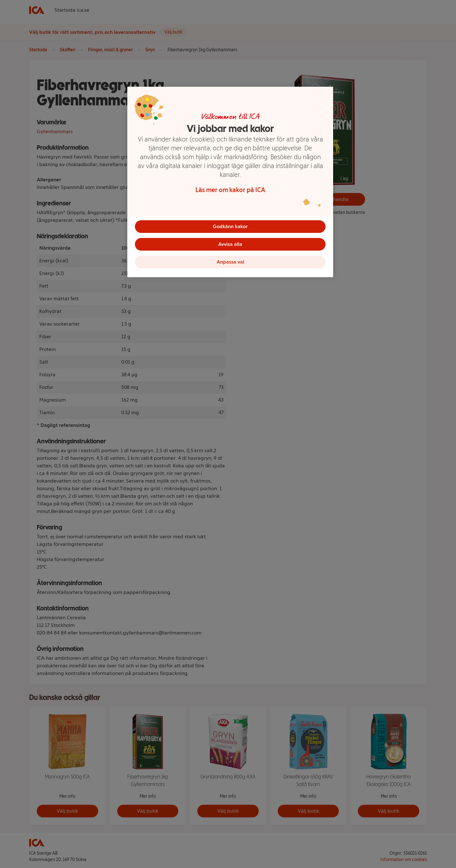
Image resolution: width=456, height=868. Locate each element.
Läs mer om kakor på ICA (230, 190)
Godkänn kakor (230, 226)
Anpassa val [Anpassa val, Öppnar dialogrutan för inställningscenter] (230, 262)
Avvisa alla (230, 244)
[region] (230, 182)
